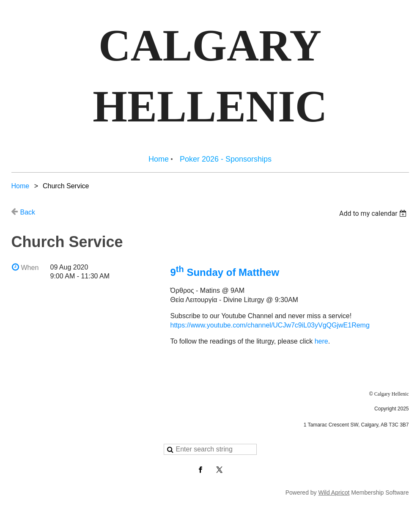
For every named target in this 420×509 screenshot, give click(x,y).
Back (28, 212)
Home (21, 186)
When (30, 268)
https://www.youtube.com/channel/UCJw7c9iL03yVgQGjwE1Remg (270, 325)
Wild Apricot (334, 492)
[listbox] (374, 213)
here (321, 341)
